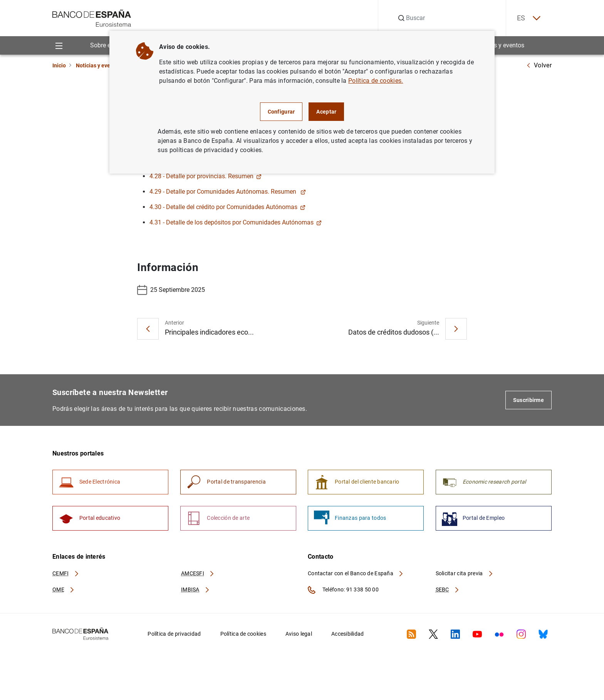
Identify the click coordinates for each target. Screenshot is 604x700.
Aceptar (326, 112)
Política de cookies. (376, 81)
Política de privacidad (174, 635)
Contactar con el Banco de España (356, 574)
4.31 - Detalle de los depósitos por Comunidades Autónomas (236, 222)
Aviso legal (299, 635)
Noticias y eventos (499, 46)
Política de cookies (243, 635)
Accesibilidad (348, 635)
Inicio (59, 65)
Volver (539, 65)
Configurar (281, 112)
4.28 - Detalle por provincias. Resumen (206, 176)
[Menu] (59, 46)
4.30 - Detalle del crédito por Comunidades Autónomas (227, 207)
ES (528, 18)
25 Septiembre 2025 (171, 290)
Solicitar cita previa (465, 574)
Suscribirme (528, 400)
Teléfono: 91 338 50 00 (343, 591)
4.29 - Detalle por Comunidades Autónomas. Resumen (228, 192)
